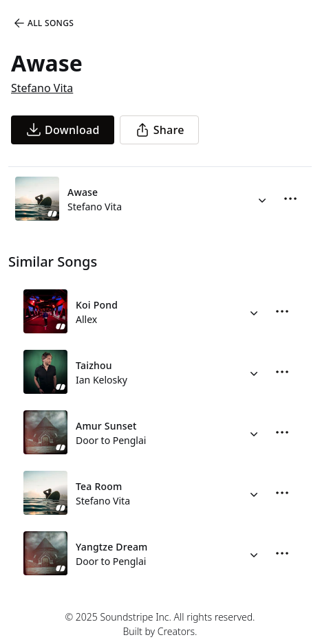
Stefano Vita (42, 88)
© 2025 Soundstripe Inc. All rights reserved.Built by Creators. (160, 624)
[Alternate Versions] (262, 199)
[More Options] (290, 199)
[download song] (63, 130)
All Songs (43, 23)
